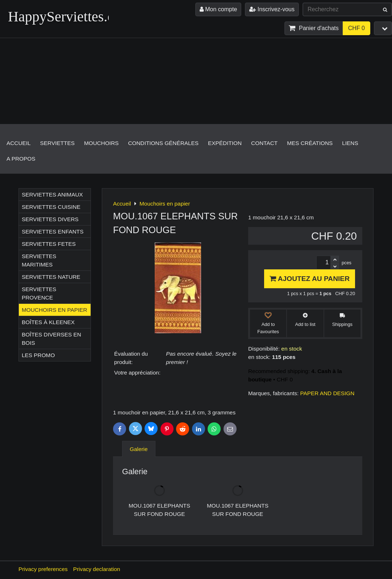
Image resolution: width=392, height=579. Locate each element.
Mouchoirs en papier (55, 310)
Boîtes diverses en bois (51, 339)
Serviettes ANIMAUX (52, 195)
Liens (350, 143)
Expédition (225, 143)
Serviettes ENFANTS (53, 231)
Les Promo (38, 355)
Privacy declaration (97, 569)
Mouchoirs (101, 143)
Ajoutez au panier (310, 279)
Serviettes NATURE (51, 277)
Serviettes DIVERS (50, 219)
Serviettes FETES (49, 244)
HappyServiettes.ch (64, 16)
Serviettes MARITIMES (39, 260)
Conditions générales (163, 143)
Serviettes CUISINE (51, 207)
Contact (264, 143)
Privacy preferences (43, 569)
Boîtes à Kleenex (48, 322)
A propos (21, 159)
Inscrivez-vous (272, 9)
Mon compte (218, 9)
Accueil (19, 143)
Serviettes (57, 143)
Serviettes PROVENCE (39, 293)
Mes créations (310, 143)
